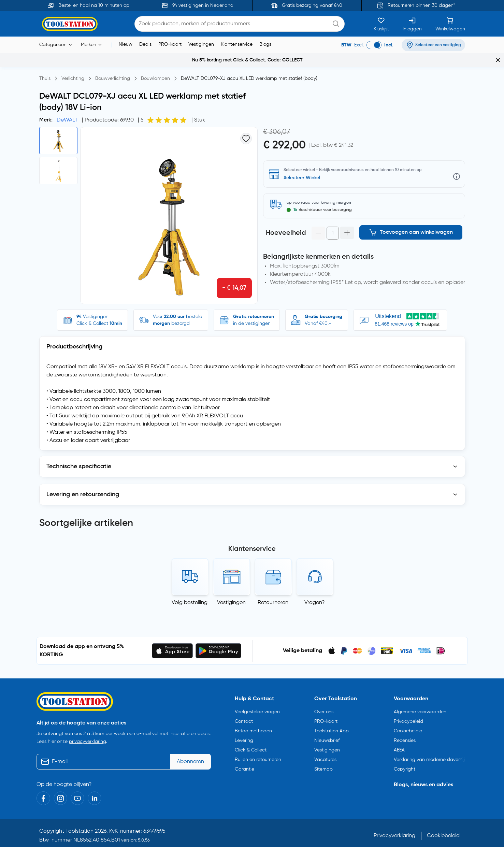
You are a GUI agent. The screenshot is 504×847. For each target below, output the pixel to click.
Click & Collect (251, 741)
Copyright (405, 760)
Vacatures (325, 750)
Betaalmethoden (253, 722)
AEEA (399, 741)
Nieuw (126, 44)
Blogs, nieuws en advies (423, 776)
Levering (244, 731)
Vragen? (315, 593)
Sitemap (323, 760)
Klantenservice (237, 44)
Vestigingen (201, 44)
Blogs (265, 44)
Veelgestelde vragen (257, 703)
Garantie (244, 760)
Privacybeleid (408, 712)
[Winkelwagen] (450, 24)
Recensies (405, 731)
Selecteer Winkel (302, 178)
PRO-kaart (170, 44)
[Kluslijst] (381, 24)
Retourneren (273, 593)
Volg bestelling (190, 593)
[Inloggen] (412, 24)
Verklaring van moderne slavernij (429, 750)
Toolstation (80, 822)
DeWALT (67, 120)
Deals (145, 44)
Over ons (324, 703)
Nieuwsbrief (327, 731)
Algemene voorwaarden (420, 703)
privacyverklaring (88, 732)
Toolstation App (332, 722)
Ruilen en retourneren (258, 750)
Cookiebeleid (408, 722)
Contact (244, 712)
